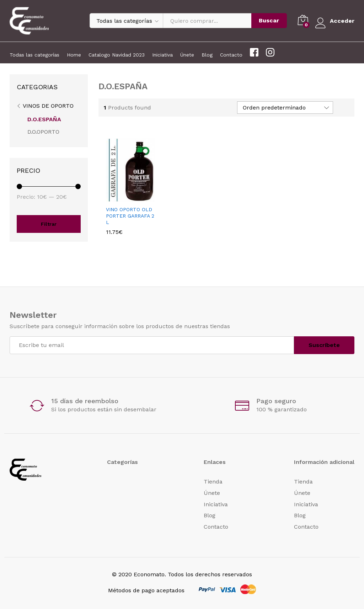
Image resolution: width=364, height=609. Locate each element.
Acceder (335, 21)
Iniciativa (162, 55)
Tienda (213, 482)
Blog (207, 55)
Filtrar (49, 224)
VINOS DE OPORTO (48, 106)
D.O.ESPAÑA (44, 119)
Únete (187, 55)
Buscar (269, 20)
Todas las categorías (34, 55)
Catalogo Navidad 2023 (117, 55)
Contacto (231, 55)
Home (74, 55)
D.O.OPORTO (43, 132)
